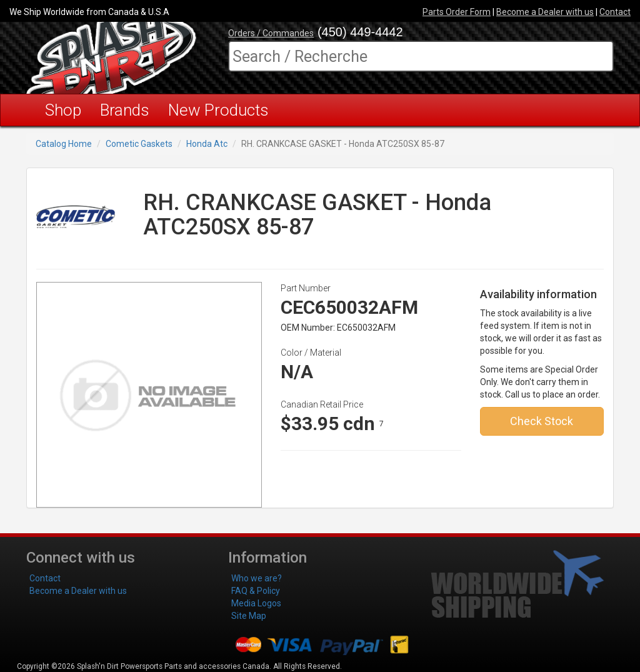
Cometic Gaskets (139, 144)
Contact (615, 12)
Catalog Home (64, 144)
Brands (125, 110)
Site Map (249, 616)
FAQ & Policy (256, 591)
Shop (63, 110)
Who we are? (257, 578)
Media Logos (256, 603)
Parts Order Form (457, 12)
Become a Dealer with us (545, 12)
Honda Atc (207, 144)
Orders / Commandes (271, 33)
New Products (218, 110)
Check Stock (542, 421)
